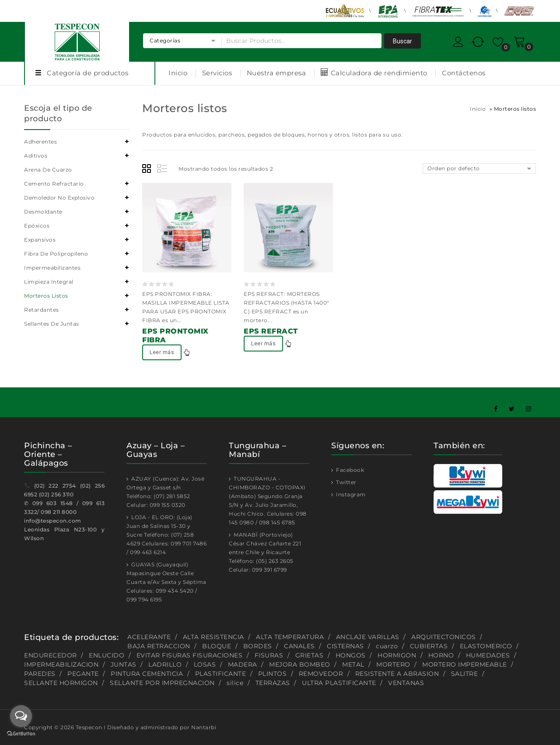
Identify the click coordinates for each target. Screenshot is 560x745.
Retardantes (42, 310)
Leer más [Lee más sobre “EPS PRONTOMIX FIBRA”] (162, 352)
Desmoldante (43, 212)
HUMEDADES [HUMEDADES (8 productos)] (488, 655)
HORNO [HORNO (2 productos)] (441, 655)
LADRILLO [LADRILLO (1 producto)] (165, 664)
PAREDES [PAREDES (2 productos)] (40, 674)
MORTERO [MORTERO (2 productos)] (393, 664)
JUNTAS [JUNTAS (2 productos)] (124, 664)
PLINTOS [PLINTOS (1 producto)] (273, 674)
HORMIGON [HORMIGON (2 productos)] (397, 655)
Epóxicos (37, 226)
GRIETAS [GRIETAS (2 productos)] (310, 655)
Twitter (346, 482)
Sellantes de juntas (52, 324)
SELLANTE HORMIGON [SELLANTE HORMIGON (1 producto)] (61, 683)
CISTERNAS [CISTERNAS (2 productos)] (345, 646)
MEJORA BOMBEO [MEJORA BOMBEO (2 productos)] (300, 664)
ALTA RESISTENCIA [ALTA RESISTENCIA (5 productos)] (213, 637)
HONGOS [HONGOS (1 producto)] (351, 655)
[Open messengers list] (21, 716)
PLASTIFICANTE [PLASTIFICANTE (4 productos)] (221, 674)
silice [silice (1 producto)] (235, 683)
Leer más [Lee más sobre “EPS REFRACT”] (263, 344)
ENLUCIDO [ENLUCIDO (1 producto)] (107, 655)
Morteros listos (46, 296)
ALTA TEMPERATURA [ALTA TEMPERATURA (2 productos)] (290, 637)
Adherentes (40, 142)
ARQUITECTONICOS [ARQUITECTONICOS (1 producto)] (444, 637)
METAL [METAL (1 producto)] (353, 664)
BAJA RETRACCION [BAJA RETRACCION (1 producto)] (159, 646)
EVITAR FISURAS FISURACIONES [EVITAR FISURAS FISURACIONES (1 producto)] (190, 655)
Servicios (217, 73)
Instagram (350, 494)
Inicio (178, 73)
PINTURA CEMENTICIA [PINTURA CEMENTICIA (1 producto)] (147, 674)
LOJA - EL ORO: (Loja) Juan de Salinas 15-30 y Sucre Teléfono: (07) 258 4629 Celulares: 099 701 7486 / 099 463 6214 (166, 535)
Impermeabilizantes (52, 268)
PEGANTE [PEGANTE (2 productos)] (83, 674)
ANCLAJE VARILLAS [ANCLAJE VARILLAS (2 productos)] (368, 637)
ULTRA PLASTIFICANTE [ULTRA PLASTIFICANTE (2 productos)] (339, 683)
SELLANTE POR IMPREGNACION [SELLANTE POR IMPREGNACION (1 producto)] (162, 683)
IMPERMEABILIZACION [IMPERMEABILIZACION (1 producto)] (61, 664)
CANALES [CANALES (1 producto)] (299, 646)
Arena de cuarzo (48, 170)
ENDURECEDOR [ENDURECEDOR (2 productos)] (51, 655)
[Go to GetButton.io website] (21, 734)
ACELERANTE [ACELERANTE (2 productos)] (149, 637)
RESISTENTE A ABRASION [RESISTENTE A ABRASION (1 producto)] (397, 674)
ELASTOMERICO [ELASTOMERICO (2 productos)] (486, 646)
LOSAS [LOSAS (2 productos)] (205, 664)
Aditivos (36, 156)
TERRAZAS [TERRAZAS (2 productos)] (273, 683)
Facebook (350, 470)
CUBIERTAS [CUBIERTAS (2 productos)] (429, 646)
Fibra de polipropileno (56, 254)
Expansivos (40, 240)
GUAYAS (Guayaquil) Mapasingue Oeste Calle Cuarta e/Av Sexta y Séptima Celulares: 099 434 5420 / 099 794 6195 (166, 582)
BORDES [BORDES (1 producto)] (258, 646)
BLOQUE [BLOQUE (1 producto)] (217, 646)
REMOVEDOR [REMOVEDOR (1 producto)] (321, 674)
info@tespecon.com (53, 521)
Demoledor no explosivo (59, 198)
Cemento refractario (54, 184)
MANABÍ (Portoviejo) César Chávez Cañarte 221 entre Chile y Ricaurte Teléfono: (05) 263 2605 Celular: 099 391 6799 (265, 552)
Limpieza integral (49, 282)
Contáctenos (464, 73)
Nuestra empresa (276, 73)
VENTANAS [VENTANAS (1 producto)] (406, 683)
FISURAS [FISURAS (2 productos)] (269, 655)
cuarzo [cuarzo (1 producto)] (387, 646)
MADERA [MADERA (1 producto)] (243, 664)
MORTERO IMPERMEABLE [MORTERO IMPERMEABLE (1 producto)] (465, 664)
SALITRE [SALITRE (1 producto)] (465, 674)
